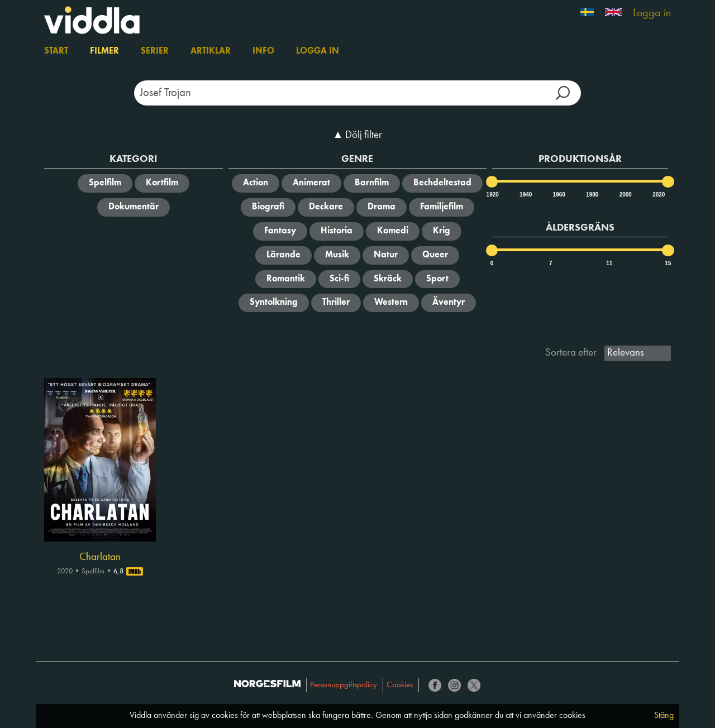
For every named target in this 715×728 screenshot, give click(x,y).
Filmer (104, 51)
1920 (492, 195)
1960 (559, 195)
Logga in (652, 13)
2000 (625, 195)
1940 (525, 195)
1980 (592, 195)
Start (56, 51)
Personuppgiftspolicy (344, 685)
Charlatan (100, 557)
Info (263, 51)
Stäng (664, 716)
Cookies (400, 685)
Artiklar (211, 51)
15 (668, 263)
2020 (658, 195)
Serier (155, 51)
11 (609, 263)
